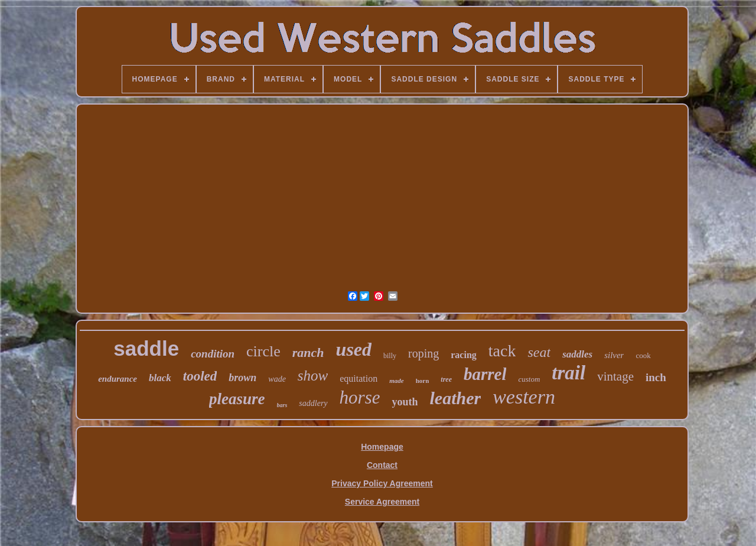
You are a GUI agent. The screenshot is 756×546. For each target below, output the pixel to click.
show (313, 376)
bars (282, 405)
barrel (485, 374)
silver (614, 355)
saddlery (313, 403)
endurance (118, 379)
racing (464, 355)
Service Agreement (382, 502)
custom (529, 379)
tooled (200, 376)
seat (539, 352)
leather (455, 398)
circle (263, 351)
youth (405, 402)
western (524, 397)
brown (242, 378)
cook (643, 355)
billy (390, 356)
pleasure (237, 399)
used (354, 349)
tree (446, 379)
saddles (577, 354)
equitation (359, 378)
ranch (308, 352)
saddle (146, 348)
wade (277, 379)
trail (568, 373)
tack (502, 351)
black (160, 378)
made (396, 381)
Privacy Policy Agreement (382, 483)
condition (213, 354)
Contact (382, 465)
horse (360, 397)
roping (423, 353)
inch (656, 377)
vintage (615, 376)
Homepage (382, 447)
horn (423, 381)
